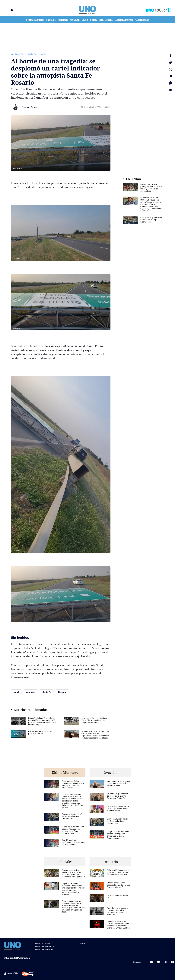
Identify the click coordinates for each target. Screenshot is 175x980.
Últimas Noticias (35, 20)
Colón (85, 20)
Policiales (63, 20)
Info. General (106, 20)
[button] (6, 10)
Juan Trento (31, 107)
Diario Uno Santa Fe (44, 949)
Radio (83, 943)
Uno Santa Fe (17, 54)
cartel (43, 54)
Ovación (75, 20)
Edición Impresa (124, 20)
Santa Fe (51, 20)
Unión (93, 20)
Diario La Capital (42, 943)
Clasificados (142, 20)
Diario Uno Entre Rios (45, 946)
